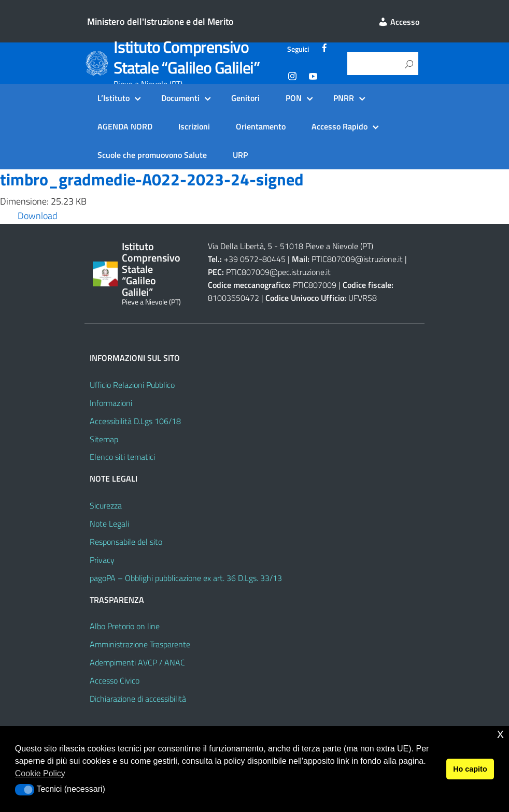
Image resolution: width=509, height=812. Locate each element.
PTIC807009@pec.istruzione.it (278, 272)
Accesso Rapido (340, 126)
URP (240, 155)
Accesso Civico (115, 680)
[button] (25, 790)
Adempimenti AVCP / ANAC (137, 662)
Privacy (102, 560)
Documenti (180, 98)
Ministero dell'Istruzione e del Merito (160, 21)
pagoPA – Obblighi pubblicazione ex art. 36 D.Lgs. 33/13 (186, 578)
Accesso (399, 22)
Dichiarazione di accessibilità (138, 699)
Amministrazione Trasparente (140, 644)
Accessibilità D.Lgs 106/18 (135, 421)
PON (294, 98)
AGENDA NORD (125, 126)
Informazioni (111, 403)
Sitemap (104, 439)
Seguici (298, 49)
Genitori (245, 98)
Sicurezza (106, 505)
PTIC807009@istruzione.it (357, 259)
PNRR (344, 98)
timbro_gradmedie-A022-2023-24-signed (152, 179)
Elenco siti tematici (122, 457)
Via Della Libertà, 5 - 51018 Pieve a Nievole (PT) (291, 246)
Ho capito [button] (470, 769)
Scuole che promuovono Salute (152, 155)
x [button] (500, 734)
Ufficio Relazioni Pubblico (132, 385)
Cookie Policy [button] (40, 773)
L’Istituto (114, 98)
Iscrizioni (194, 126)
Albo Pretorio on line (125, 626)
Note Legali (109, 524)
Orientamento (261, 126)
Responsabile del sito (126, 542)
